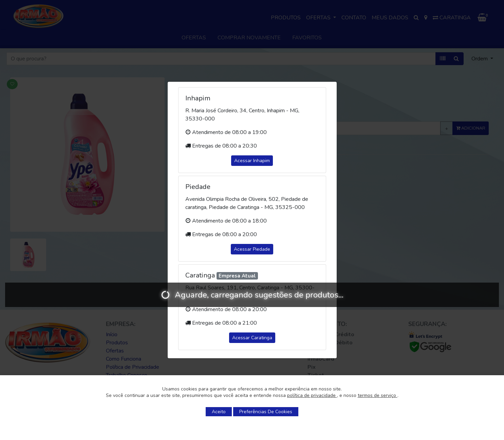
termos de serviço (378, 395)
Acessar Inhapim (252, 161)
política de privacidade (312, 395)
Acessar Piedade (252, 249)
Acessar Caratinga (252, 338)
